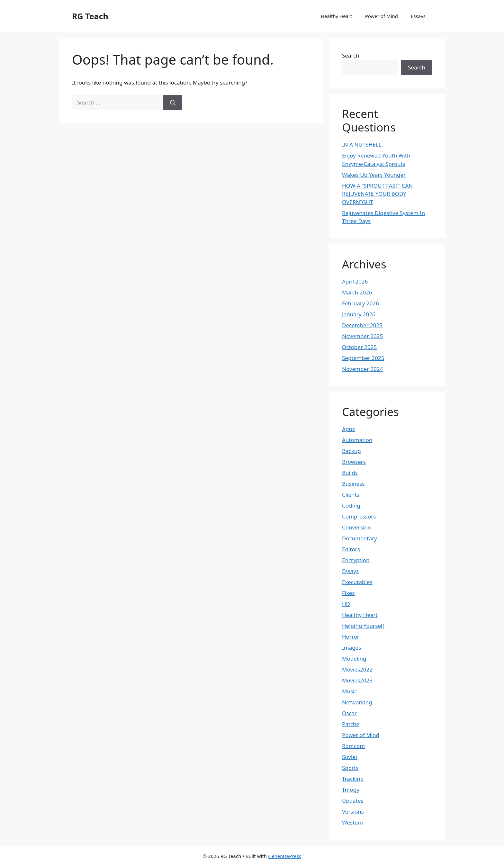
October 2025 (359, 347)
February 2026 (360, 303)
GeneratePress (285, 856)
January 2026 (359, 314)
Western (353, 822)
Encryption (356, 560)
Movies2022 (357, 669)
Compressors (359, 516)
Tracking (353, 779)
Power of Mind (382, 16)
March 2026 (357, 292)
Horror (351, 637)
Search (351, 55)
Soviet (350, 757)
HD (346, 604)
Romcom (353, 746)
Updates (353, 801)
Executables (357, 582)
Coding (351, 505)
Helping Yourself (363, 626)
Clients (351, 495)
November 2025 (362, 336)
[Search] (173, 103)
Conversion (356, 527)
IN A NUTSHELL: (362, 144)
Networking (357, 702)
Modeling (354, 659)
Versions (353, 812)
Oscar (349, 713)
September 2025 (363, 358)
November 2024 (362, 369)
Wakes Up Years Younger (374, 175)
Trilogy (351, 790)
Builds (350, 473)
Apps (348, 429)
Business (353, 484)
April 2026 (355, 281)
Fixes (348, 593)
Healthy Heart (337, 16)
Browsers (354, 462)
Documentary (360, 538)
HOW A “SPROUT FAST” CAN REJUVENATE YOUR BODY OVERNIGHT (377, 194)
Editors (351, 549)
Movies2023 (357, 680)
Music (350, 691)
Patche (351, 724)
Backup (351, 451)
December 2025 (362, 325)
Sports (350, 768)
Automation (357, 440)
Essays (418, 16)
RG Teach (90, 16)
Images (351, 648)
